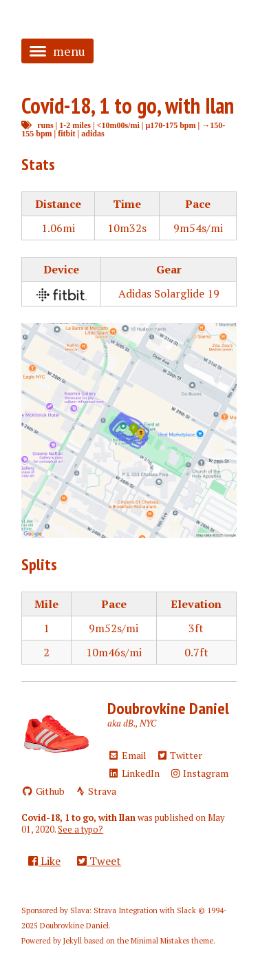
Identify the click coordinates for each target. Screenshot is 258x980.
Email (127, 755)
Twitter (180, 755)
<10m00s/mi (118, 125)
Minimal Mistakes (160, 941)
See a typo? (80, 830)
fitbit (66, 133)
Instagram (199, 773)
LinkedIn (133, 773)
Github (43, 791)
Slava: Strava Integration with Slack (133, 910)
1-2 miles (75, 125)
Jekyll (73, 941)
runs (45, 125)
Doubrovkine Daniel (168, 708)
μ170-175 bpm (170, 125)
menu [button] (57, 51)
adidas (93, 133)
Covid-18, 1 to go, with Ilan (128, 105)
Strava (96, 791)
